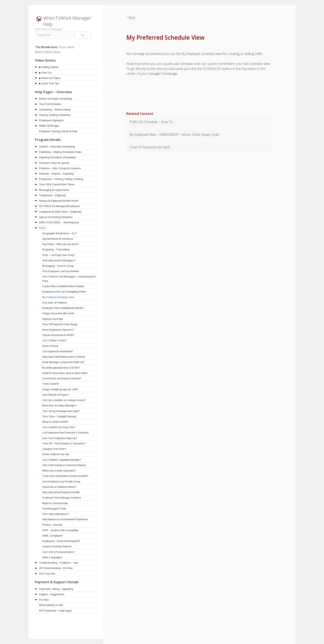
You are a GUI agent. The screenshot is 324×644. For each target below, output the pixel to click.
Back (132, 17)
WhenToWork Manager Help (67, 21)
